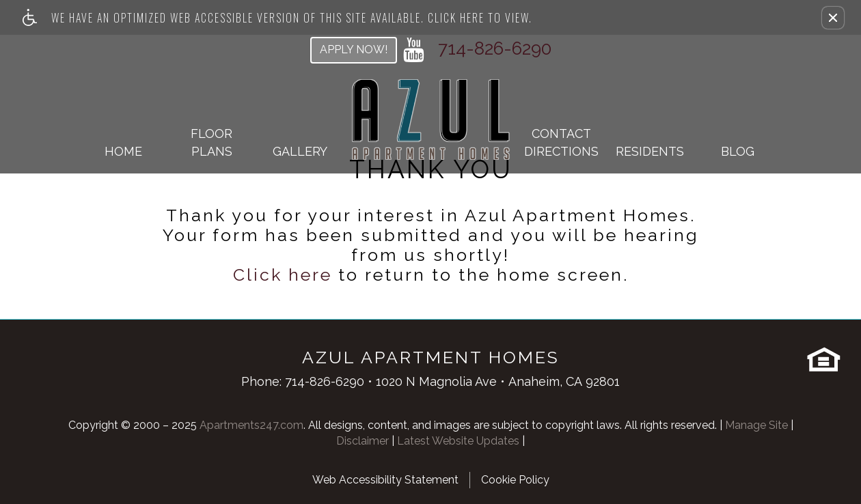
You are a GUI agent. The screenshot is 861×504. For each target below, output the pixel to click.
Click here (283, 275)
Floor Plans (211, 142)
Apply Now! (354, 50)
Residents (650, 151)
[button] (833, 18)
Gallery (300, 151)
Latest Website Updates (458, 441)
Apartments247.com (251, 425)
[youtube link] (414, 50)
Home (123, 151)
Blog (738, 151)
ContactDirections (561, 142)
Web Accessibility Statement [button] (385, 480)
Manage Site (756, 425)
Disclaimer (363, 441)
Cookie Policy (515, 480)
